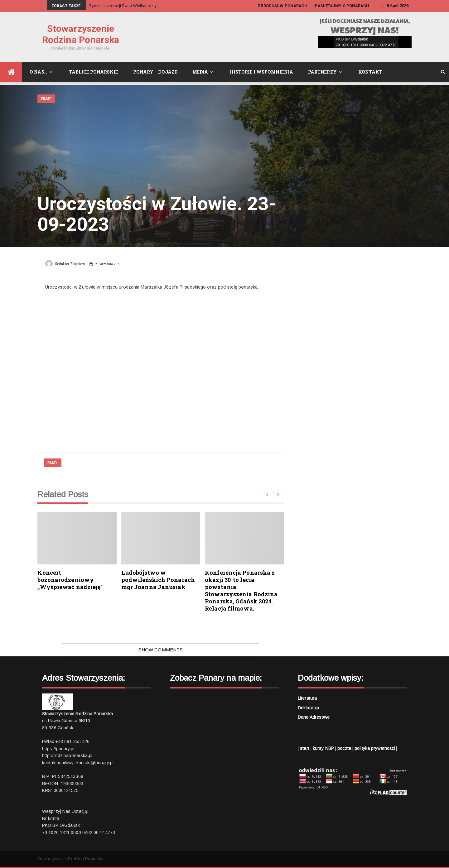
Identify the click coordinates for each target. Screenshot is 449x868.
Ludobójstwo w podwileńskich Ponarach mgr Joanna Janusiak (158, 580)
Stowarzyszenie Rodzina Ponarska (81, 34)
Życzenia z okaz (104, 6)
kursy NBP (323, 748)
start (305, 748)
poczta (344, 748)
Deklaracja (308, 708)
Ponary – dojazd (155, 72)
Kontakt (370, 72)
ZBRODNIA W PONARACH (282, 6)
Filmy (46, 99)
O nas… (39, 72)
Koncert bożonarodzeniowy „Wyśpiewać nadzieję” (70, 580)
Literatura (307, 698)
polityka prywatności (375, 748)
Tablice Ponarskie (94, 72)
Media (200, 72)
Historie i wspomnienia (261, 72)
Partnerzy (322, 72)
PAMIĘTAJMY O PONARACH (342, 6)
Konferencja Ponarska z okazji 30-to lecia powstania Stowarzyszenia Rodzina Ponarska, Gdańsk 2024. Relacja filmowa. (241, 590)
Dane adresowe (314, 717)
